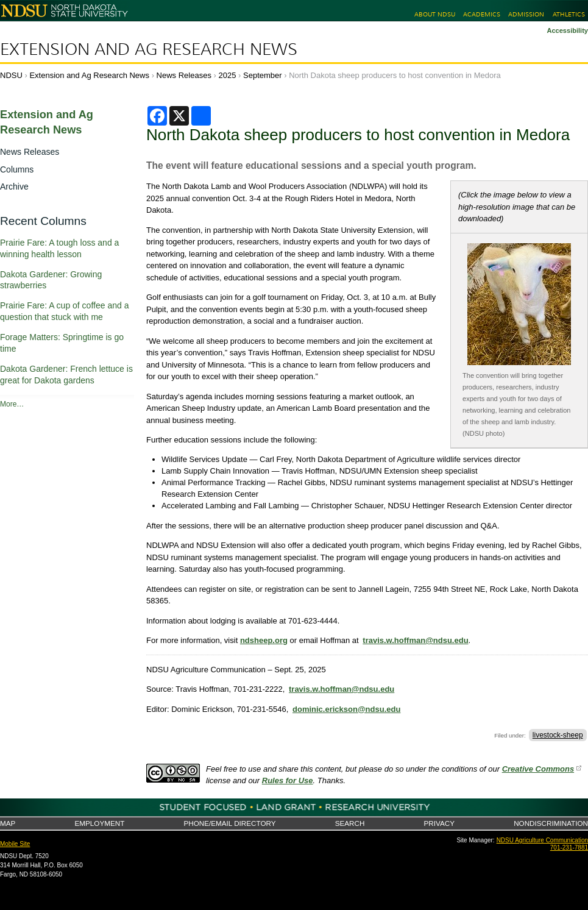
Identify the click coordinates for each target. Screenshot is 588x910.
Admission (526, 14)
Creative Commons (538, 769)
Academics (482, 14)
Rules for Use (288, 780)
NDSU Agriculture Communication (542, 840)
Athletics (569, 14)
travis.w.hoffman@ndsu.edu (415, 640)
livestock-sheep (558, 735)
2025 (228, 75)
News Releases (184, 75)
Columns (17, 169)
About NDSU (435, 14)
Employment (99, 823)
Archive (14, 187)
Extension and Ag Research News (149, 49)
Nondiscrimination (551, 823)
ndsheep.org (264, 640)
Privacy (439, 823)
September (263, 75)
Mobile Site (15, 844)
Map (8, 823)
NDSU (11, 75)
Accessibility (567, 30)
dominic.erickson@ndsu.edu (346, 709)
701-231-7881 (569, 848)
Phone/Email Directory (229, 823)
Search (350, 823)
